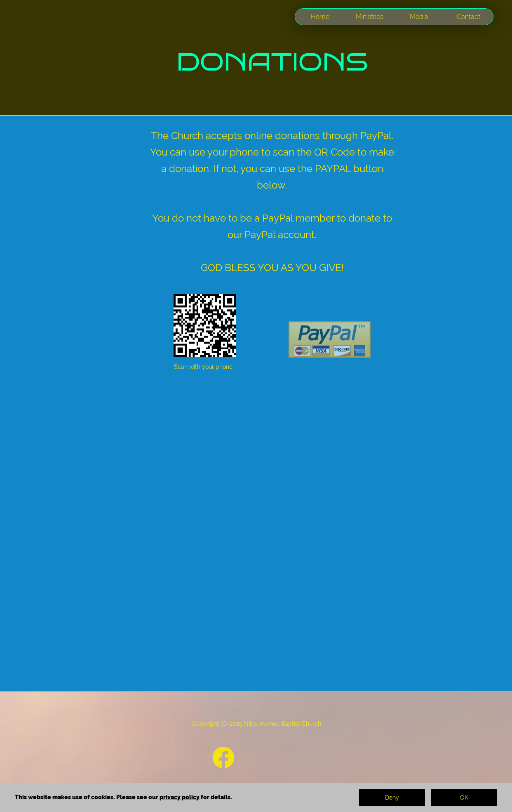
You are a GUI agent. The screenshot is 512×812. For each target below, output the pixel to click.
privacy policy (180, 797)
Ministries (370, 17)
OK (464, 798)
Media (419, 17)
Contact (469, 17)
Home (320, 17)
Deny (392, 798)
